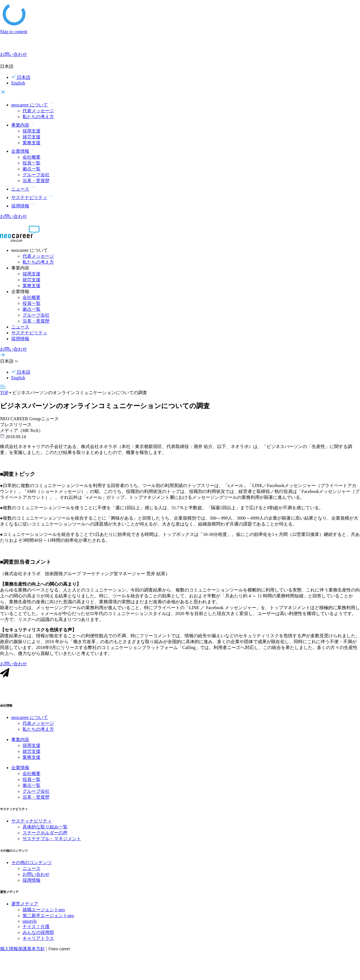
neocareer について (30, 723)
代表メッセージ (38, 111)
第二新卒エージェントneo (48, 921)
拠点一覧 (31, 169)
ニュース (20, 327)
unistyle (30, 927)
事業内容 (20, 745)
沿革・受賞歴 (36, 181)
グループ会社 (36, 175)
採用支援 (31, 131)
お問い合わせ (36, 880)
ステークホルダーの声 (45, 838)
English (18, 83)
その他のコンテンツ (31, 868)
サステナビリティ (29, 333)
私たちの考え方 (38, 117)
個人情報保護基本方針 (22, 954)
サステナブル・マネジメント (52, 844)
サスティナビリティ (31, 826)
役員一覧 (31, 163)
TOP (4, 393)
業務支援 (31, 143)
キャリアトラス (38, 944)
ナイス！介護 (36, 932)
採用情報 (20, 339)
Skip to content (14, 32)
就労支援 (31, 137)
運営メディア (25, 909)
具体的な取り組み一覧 (45, 832)
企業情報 (20, 773)
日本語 (21, 77)
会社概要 (31, 157)
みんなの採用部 (38, 938)
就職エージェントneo (44, 915)
